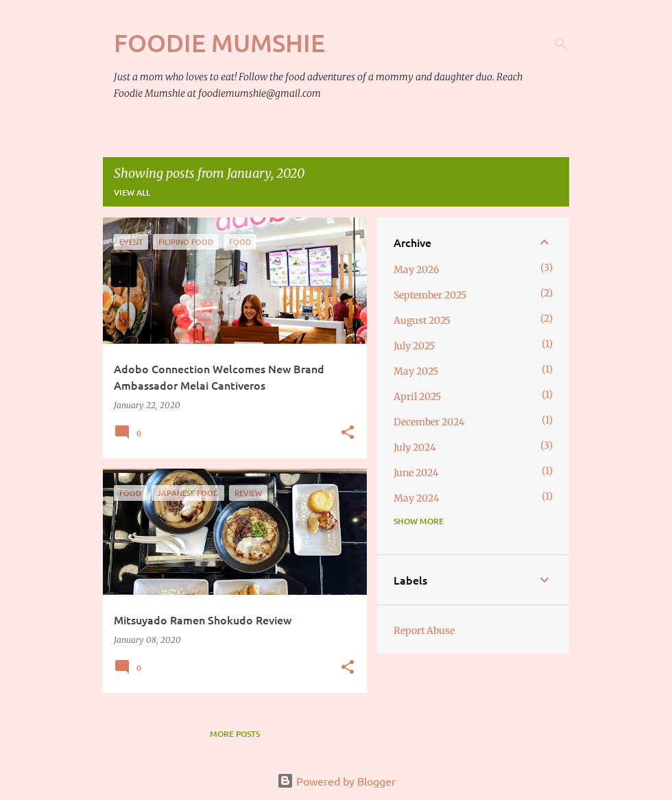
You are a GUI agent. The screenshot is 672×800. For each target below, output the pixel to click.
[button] (348, 433)
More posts (235, 734)
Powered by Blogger (336, 781)
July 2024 (415, 447)
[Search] (561, 44)
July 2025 (414, 346)
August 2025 (422, 320)
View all (132, 192)
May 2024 (417, 498)
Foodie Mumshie (219, 43)
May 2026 (416, 270)
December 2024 (429, 422)
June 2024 (416, 473)
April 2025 (417, 397)
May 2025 (416, 371)
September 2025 (430, 295)
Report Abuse (424, 631)
